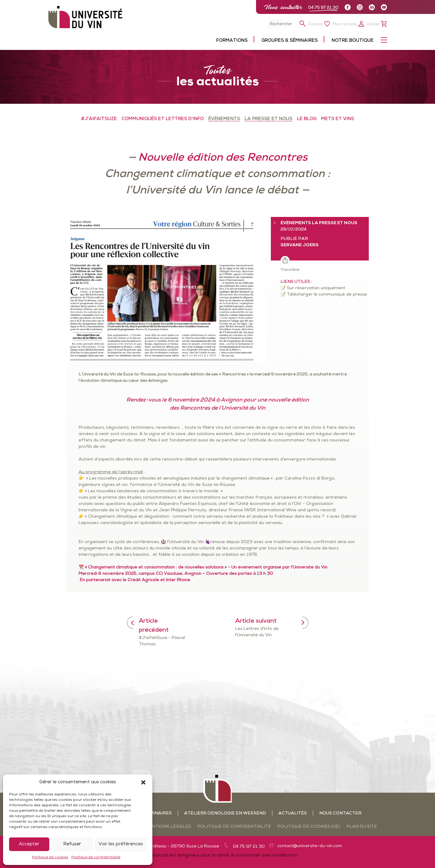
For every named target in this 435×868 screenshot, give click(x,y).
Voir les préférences (121, 844)
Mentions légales (168, 827)
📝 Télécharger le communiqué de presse (324, 295)
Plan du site (362, 827)
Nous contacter (283, 7)
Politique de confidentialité (96, 857)
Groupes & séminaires (290, 41)
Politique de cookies (50, 857)
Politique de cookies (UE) (309, 827)
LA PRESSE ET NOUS (268, 119)
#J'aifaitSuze (99, 119)
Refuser (72, 844)
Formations (232, 41)
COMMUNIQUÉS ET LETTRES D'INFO (163, 119)
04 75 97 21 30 (323, 8)
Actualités (293, 813)
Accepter (29, 844)
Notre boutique (353, 41)
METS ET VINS (338, 119)
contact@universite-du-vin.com (310, 846)
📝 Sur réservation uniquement (313, 288)
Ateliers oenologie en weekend (225, 813)
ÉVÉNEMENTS (224, 119)
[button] (143, 782)
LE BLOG (307, 119)
